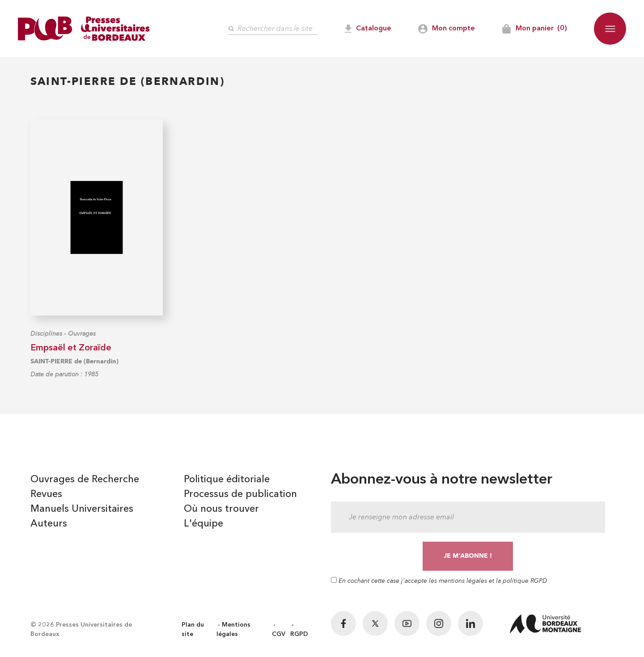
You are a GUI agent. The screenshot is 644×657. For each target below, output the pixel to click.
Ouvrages (82, 334)
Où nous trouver (221, 509)
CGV (279, 634)
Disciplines (46, 334)
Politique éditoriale (227, 480)
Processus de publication (240, 494)
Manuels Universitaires (82, 509)
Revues (46, 494)
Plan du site (193, 630)
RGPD (299, 634)
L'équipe (203, 524)
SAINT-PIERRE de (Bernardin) (74, 361)
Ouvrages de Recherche (85, 480)
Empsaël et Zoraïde (71, 348)
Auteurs (49, 524)
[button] (610, 29)
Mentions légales (233, 630)
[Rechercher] (273, 29)
